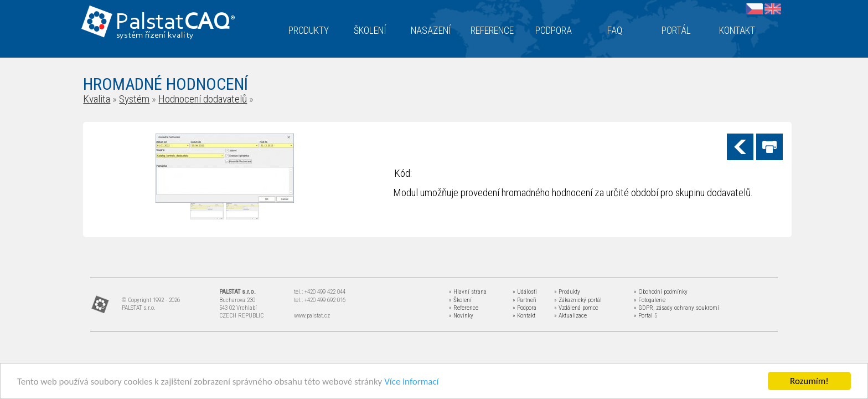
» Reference (464, 308)
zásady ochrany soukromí (688, 308)
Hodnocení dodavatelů (203, 99)
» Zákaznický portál (578, 300)
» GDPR (644, 308)
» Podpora (525, 308)
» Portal (643, 316)
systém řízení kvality (155, 35)
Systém (134, 99)
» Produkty (567, 292)
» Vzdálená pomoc (576, 308)
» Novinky (461, 316)
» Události (525, 292)
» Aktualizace (570, 316)
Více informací (411, 382)
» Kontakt (524, 316)
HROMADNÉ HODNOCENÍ (166, 84)
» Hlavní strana (468, 292)
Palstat (175, 23)
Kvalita (97, 99)
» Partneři (525, 300)
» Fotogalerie (650, 300)
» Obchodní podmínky (661, 292)
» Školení (460, 300)
